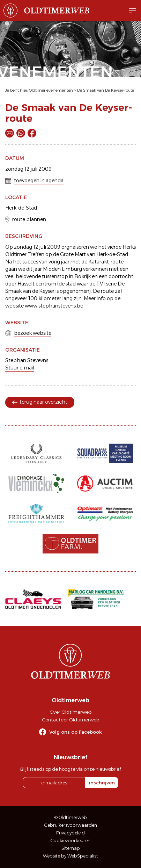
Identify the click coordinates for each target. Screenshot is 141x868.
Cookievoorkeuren (70, 841)
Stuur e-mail (20, 368)
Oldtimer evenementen (51, 90)
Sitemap (71, 848)
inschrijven (102, 783)
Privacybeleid (70, 833)
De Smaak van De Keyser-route (106, 90)
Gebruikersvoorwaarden (71, 825)
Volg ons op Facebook (76, 732)
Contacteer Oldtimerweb (70, 720)
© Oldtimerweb (71, 817)
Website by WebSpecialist (70, 856)
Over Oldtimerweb (70, 712)
